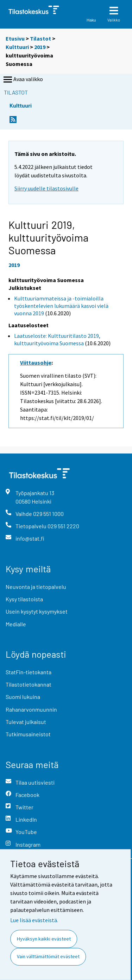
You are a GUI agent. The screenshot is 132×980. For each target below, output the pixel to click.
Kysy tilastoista (24, 599)
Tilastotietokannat (29, 684)
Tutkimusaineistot (28, 734)
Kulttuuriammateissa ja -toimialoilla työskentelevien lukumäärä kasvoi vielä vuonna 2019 (61, 306)
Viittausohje (36, 363)
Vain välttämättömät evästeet (48, 956)
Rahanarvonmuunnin (31, 709)
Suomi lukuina (23, 697)
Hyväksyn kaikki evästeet (44, 939)
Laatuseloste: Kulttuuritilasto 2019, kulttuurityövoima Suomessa (57, 339)
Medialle (16, 624)
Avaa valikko (23, 80)
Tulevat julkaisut (26, 722)
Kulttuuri (17, 47)
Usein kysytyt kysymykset (37, 611)
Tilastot (40, 38)
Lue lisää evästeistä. (34, 920)
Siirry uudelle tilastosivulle (46, 188)
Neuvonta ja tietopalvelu (36, 587)
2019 (40, 47)
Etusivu (15, 38)
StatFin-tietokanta (29, 672)
